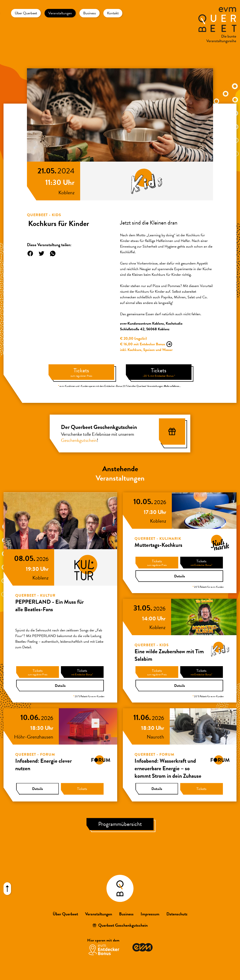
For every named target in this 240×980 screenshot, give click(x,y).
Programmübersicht (120, 824)
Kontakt (113, 13)
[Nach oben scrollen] (7, 889)
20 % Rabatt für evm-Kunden (89, 696)
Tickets (81, 372)
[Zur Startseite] (215, 25)
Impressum (150, 914)
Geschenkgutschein (79, 440)
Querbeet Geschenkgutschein (123, 925)
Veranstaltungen (60, 13)
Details (60, 686)
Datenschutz (177, 914)
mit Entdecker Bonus (149, 344)
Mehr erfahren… (172, 386)
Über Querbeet (26, 13)
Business (90, 13)
